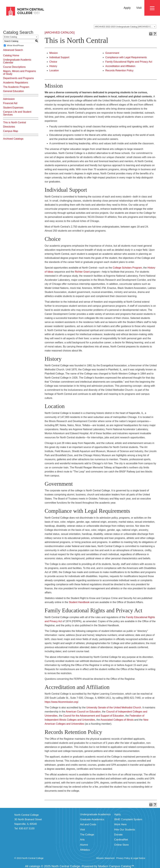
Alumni (84, 845)
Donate (118, 835)
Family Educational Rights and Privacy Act (129, 62)
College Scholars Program (127, 268)
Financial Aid (10, 103)
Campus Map (11, 131)
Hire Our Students (125, 830)
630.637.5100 (27, 828)
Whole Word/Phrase (15, 46)
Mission (54, 53)
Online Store (121, 845)
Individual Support (59, 57)
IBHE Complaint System (128, 819)
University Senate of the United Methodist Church (114, 708)
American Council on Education (83, 712)
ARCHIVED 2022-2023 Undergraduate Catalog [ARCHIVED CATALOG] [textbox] (125, 27)
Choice (53, 62)
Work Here (120, 824)
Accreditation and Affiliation (120, 66)
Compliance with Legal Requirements (126, 57)
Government (112, 53)
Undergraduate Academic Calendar (17, 61)
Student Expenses (13, 108)
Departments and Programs (19, 78)
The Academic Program (16, 87)
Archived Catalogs (13, 139)
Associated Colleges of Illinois (117, 720)
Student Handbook (79, 602)
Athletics (85, 850)
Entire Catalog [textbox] (10, 37)
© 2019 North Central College (29, 858)
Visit (139, 8)
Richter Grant (82, 272)
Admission (9, 99)
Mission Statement (105, 858)
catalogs (35, 866)
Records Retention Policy (119, 70)
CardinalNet (121, 840)
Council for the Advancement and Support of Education (94, 716)
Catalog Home (11, 55)
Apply (127, 8)
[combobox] (125, 27)
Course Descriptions (14, 67)
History (53, 66)
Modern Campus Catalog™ (116, 866)
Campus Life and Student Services (17, 113)
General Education (14, 91)
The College (87, 835)
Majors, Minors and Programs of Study (20, 73)
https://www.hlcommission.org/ (61, 702)
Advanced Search (13, 50)
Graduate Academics (92, 819)
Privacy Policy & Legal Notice (131, 858)
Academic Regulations (16, 83)
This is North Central (15, 122)
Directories (9, 127)
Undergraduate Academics (95, 814)
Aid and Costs (88, 824)
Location (54, 70)
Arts (82, 840)
